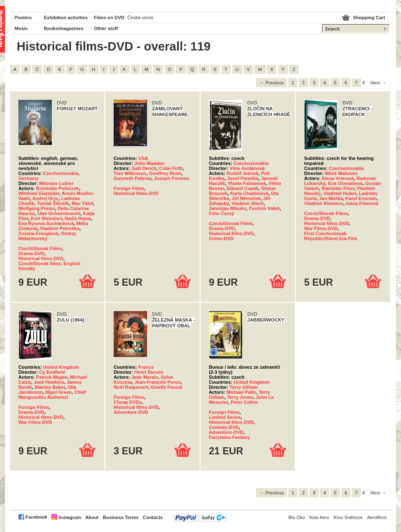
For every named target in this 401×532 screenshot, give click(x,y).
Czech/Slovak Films (40, 248)
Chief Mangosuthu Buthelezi (52, 395)
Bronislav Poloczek (57, 188)
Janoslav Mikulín (228, 208)
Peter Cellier (244, 402)
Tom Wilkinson (130, 173)
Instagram (70, 517)
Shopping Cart (369, 18)
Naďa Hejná (78, 218)
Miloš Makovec (341, 173)
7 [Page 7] (356, 83)
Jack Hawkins (49, 382)
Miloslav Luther (56, 183)
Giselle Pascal (166, 387)
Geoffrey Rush (165, 173)
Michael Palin (241, 392)
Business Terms (121, 517)
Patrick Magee (52, 377)
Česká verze (140, 18)
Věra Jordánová (247, 168)
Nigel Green (59, 392)
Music (21, 28)
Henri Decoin (149, 372)
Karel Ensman (361, 198)
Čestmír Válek (264, 208)
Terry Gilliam (244, 387)
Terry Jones (240, 397)
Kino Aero (319, 517)
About (92, 517)
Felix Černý (221, 213)
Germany (29, 178)
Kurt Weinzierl (47, 218)
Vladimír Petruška (60, 228)
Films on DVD (109, 18)
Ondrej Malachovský (47, 236)
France (146, 367)
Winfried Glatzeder (39, 193)
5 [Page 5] (335, 83)
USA (143, 158)
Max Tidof (82, 203)
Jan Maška (331, 198)
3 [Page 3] (314, 83)
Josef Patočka (243, 178)
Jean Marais (145, 377)
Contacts (153, 517)
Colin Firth (171, 168)
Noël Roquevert (131, 387)
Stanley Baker (50, 387)
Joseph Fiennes (172, 178)
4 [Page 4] (325, 83)
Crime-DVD (221, 238)
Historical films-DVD (41, 258)
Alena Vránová (338, 178)
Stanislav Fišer (338, 188)
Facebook (36, 517)
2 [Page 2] (303, 83)
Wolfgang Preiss (37, 208)
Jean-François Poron (158, 382)
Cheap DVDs (128, 402)
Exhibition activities (66, 18)
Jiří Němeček (246, 198)
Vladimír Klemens (324, 203)
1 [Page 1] (293, 83)
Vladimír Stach (248, 203)
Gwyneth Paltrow (132, 178)
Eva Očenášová (345, 183)
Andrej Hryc (45, 198)
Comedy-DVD (224, 427)
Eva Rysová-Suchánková (46, 223)
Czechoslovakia (61, 173)
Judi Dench (144, 168)
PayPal (200, 518)
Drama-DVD (31, 253)
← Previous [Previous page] (272, 83)
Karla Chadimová (249, 193)
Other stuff (106, 28)
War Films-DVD (321, 228)
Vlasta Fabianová (247, 183)
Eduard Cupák (243, 188)
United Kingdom (61, 367)
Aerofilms (377, 517)
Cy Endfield (52, 372)
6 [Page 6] (346, 83)
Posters (23, 18)
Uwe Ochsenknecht (59, 213)
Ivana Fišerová (362, 203)
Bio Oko (297, 517)
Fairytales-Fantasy (229, 437)
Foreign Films (129, 188)
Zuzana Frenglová (38, 233)
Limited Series (225, 417)
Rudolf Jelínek (242, 173)
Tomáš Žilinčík (53, 203)
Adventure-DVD (131, 412)
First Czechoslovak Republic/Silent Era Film (331, 236)
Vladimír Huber (340, 193)
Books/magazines (64, 28)
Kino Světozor (348, 517)
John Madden (150, 163)
